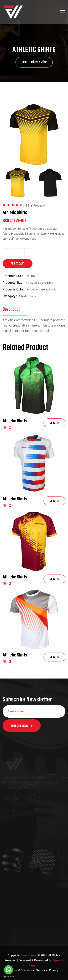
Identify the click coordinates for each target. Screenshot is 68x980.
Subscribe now (22, 726)
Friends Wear (29, 955)
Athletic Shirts (15, 421)
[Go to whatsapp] (9, 970)
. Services (41, 970)
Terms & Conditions (22, 970)
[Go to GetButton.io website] (9, 976)
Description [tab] (11, 309)
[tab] (18, 183)
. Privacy (53, 970)
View (54, 423)
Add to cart (18, 264)
